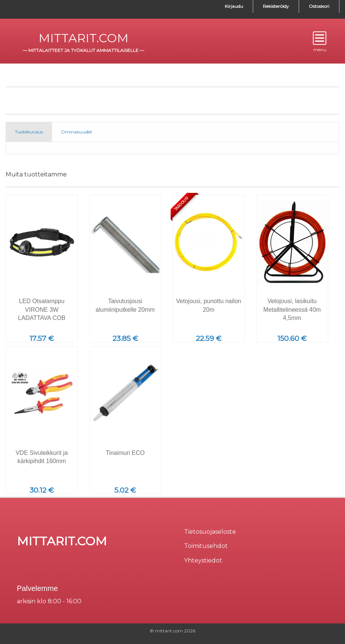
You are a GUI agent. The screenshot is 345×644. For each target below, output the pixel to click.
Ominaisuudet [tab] (77, 132)
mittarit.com (83, 38)
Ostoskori (319, 6)
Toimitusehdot (206, 546)
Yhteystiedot (203, 560)
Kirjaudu (234, 6)
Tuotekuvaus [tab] (29, 132)
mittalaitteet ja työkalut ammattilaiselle (83, 50)
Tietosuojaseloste (210, 532)
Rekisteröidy (276, 6)
